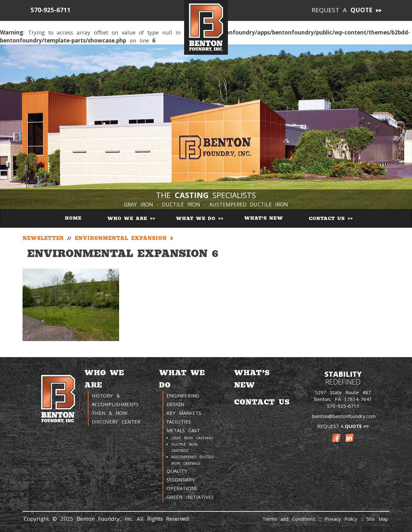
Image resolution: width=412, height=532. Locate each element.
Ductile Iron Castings (184, 447)
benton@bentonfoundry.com (344, 416)
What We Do (197, 218)
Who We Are (128, 218)
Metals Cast (183, 430)
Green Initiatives (190, 497)
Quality (177, 471)
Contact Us (328, 218)
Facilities (179, 422)
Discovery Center (116, 422)
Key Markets (184, 413)
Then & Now (110, 413)
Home (73, 218)
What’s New (263, 218)
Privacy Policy (343, 519)
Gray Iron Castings (192, 438)
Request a (342, 10)
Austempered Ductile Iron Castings (193, 460)
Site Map (377, 519)
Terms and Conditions (289, 519)
